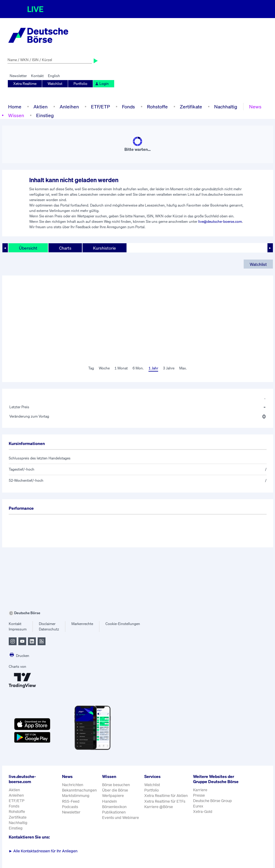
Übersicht (28, 248)
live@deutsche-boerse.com (220, 221)
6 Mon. (138, 368)
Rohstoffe (157, 107)
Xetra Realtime (25, 84)
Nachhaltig (226, 107)
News (255, 107)
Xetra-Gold (203, 812)
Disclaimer (47, 624)
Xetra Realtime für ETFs (165, 801)
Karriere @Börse (159, 807)
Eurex (198, 806)
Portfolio (80, 84)
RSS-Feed (71, 801)
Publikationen (114, 812)
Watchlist (55, 84)
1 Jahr (153, 368)
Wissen (16, 115)
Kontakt (37, 76)
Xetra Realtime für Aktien (166, 796)
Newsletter (18, 76)
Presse (199, 795)
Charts (65, 248)
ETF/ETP (100, 107)
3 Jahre (169, 368)
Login (102, 84)
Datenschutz (49, 629)
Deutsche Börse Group (213, 801)
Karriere (200, 790)
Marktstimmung (76, 796)
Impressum (18, 629)
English (54, 76)
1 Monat (121, 368)
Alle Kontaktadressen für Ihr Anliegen (43, 851)
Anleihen (69, 107)
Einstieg (45, 115)
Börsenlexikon (114, 807)
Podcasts (70, 807)
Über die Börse (115, 790)
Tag (91, 368)
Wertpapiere (113, 796)
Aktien (41, 107)
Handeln (109, 801)
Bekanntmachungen (79, 790)
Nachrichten (73, 785)
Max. (183, 368)
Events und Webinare (120, 818)
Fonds (128, 107)
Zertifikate (191, 107)
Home (15, 107)
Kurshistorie (105, 248)
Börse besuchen (116, 785)
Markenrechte (82, 624)
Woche (104, 368)
